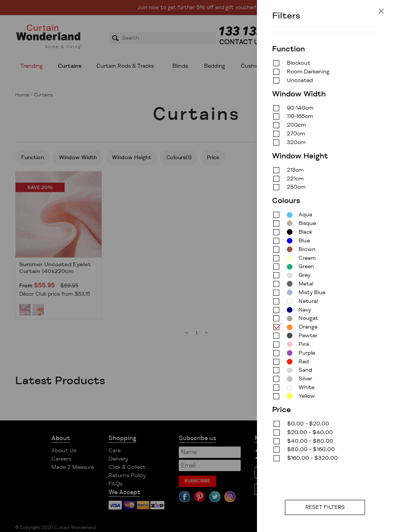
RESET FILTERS (325, 507)
